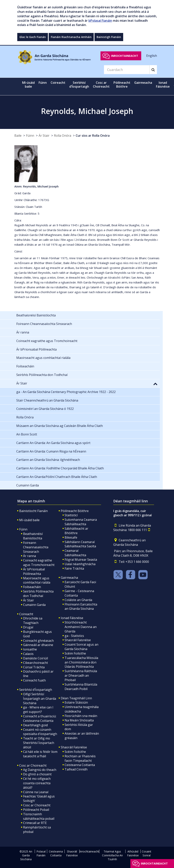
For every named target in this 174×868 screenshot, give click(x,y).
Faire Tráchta (74, 568)
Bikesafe (71, 537)
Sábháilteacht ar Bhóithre (76, 531)
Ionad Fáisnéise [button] (163, 85)
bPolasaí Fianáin (100, 21)
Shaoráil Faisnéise (78, 640)
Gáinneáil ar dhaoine (38, 645)
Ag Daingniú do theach (40, 770)
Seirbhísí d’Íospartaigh (36, 690)
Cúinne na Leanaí (36, 792)
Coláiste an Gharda (78, 600)
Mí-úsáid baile (28, 85)
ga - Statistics (74, 636)
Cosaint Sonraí (147, 853)
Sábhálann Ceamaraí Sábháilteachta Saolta (80, 544)
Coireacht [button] (58, 83)
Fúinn (30, 136)
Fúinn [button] (43, 83)
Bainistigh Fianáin (109, 37)
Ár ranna (29, 556)
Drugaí (28, 627)
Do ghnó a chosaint (37, 774)
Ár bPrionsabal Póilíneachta (34, 571)
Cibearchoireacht (35, 663)
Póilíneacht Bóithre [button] (122, 85)
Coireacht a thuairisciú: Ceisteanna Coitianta (40, 718)
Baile (18, 136)
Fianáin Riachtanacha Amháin (71, 37)
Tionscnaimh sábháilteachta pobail (39, 816)
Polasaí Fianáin (41, 853)
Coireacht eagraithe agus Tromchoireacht (39, 563)
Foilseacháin (32, 587)
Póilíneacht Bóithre (75, 511)
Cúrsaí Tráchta (34, 667)
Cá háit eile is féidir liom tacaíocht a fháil (40, 754)
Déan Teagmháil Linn (76, 698)
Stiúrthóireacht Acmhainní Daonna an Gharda (81, 627)
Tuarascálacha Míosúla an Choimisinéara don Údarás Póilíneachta (81, 662)
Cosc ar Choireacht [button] (101, 85)
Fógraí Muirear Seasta (81, 560)
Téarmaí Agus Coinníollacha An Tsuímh (112, 855)
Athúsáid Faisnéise (133, 853)
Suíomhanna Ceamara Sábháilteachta (81, 522)
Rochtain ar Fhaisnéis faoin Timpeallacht (80, 758)
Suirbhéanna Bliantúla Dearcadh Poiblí (81, 687)
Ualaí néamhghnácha (80, 564)
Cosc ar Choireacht (33, 765)
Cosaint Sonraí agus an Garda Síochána (81, 647)
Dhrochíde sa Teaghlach (33, 621)
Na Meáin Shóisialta (79, 720)
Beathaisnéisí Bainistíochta (33, 536)
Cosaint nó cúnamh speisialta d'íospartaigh (40, 732)
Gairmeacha (69, 578)
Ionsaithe (30, 649)
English (152, 56)
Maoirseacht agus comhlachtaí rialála (37, 580)
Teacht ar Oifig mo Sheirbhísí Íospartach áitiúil (39, 743)
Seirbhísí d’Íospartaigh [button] (79, 85)
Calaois (28, 654)
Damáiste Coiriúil (35, 658)
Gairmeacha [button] (143, 83)
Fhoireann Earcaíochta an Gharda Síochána (81, 607)
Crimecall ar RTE (35, 823)
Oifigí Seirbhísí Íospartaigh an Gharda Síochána (40, 699)
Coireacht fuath (34, 680)
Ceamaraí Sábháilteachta (75, 553)
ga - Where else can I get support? (38, 710)
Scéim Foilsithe (75, 653)
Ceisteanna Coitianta (80, 765)
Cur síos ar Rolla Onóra (93, 136)
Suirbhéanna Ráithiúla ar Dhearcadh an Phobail (81, 675)
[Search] (127, 70)
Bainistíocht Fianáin (33, 511)
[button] (155, 384)
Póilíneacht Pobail (36, 810)
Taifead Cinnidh (76, 769)
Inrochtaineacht (125, 56)
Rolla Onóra (63, 136)
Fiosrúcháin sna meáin (81, 716)
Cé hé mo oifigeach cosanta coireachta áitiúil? (37, 783)
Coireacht (26, 614)
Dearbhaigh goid (35, 725)
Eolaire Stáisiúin (76, 702)
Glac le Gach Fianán (33, 37)
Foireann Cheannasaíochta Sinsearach (36, 547)
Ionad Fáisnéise (72, 618)
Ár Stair (44, 136)
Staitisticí (71, 515)
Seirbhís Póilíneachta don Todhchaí (38, 594)
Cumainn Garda (34, 605)
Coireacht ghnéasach (38, 641)
